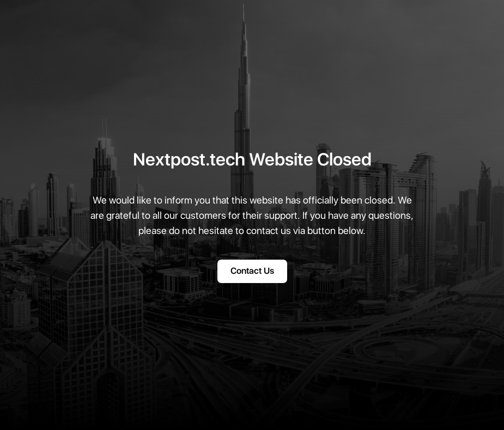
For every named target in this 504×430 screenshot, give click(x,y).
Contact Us (252, 271)
